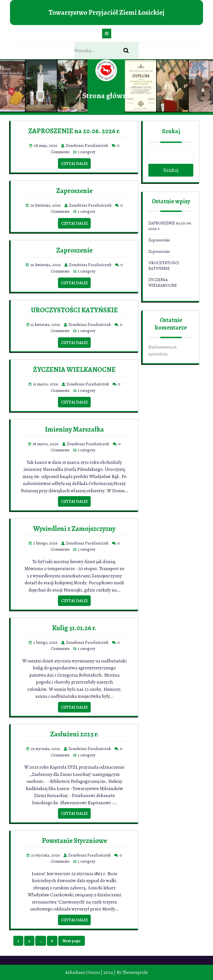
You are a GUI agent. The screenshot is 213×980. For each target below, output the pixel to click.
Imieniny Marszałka (74, 429)
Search (129, 51)
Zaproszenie (74, 191)
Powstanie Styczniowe (74, 841)
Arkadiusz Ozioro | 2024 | (90, 972)
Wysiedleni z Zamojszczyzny (74, 529)
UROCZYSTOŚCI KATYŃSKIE (74, 310)
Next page (72, 941)
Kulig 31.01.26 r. (74, 628)
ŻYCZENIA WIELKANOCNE (74, 370)
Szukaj (171, 131)
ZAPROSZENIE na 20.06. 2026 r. (74, 131)
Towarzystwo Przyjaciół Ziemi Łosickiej (106, 13)
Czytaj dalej (74, 164)
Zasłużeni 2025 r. (74, 734)
